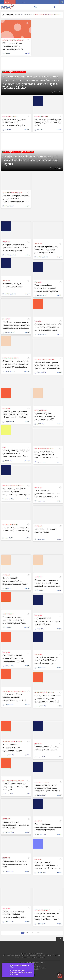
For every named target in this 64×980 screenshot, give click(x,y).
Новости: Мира (27, 15)
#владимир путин (9, 193)
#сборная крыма (28, 152)
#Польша (13, 116)
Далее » (40, 933)
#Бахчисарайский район (11, 358)
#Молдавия (6, 72)
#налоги (37, 116)
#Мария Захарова (40, 449)
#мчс (4, 447)
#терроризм (50, 693)
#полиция (38, 359)
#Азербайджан (16, 152)
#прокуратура (7, 40)
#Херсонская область (19, 72)
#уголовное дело (18, 40)
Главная (18, 15)
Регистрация (22, 2)
